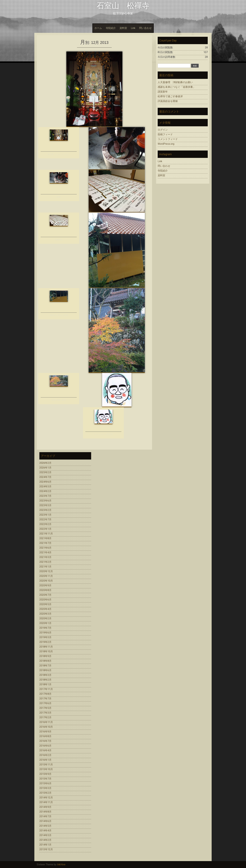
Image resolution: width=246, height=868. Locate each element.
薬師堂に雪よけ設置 (59, 315)
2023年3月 (45, 505)
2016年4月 (45, 750)
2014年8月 (45, 812)
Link (133, 28)
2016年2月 (45, 755)
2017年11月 (46, 689)
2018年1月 (45, 684)
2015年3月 (45, 788)
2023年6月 (45, 501)
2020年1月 (45, 623)
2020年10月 (46, 581)
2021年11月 (46, 534)
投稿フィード (165, 134)
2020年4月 (45, 609)
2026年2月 (45, 463)
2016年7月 (45, 741)
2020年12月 (46, 571)
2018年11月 (46, 647)
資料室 (123, 28)
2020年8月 (45, 590)
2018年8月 (45, 661)
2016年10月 (46, 727)
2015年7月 (45, 779)
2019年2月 (45, 642)
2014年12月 (46, 798)
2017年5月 (45, 708)
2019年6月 (45, 633)
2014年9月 (45, 807)
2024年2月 (45, 491)
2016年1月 (45, 760)
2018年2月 (45, 680)
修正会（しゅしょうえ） (59, 154)
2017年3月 (45, 713)
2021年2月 (45, 562)
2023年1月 (45, 515)
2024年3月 (45, 486)
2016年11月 (46, 722)
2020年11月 (46, 576)
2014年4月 (45, 831)
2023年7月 (45, 496)
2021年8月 (45, 538)
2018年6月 (45, 670)
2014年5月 (45, 826)
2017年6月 (45, 703)
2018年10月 (46, 651)
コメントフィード (168, 139)
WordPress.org (166, 144)
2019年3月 (45, 637)
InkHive (61, 864)
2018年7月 (45, 666)
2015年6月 (45, 783)
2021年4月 (45, 552)
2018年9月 (45, 656)
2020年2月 (45, 618)
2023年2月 (45, 510)
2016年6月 (45, 746)
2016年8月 (45, 736)
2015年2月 (45, 793)
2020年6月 (45, 600)
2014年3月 (45, 835)
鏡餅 (59, 197)
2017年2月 (45, 717)
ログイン (163, 130)
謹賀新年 (163, 92)
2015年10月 (46, 769)
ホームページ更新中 (103, 434)
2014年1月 (45, 845)
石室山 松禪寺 (123, 6)
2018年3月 (45, 675)
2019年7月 (45, 628)
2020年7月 (45, 595)
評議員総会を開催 (168, 101)
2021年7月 (45, 543)
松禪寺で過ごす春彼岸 (170, 96)
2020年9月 (45, 585)
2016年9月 (45, 732)
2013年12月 (46, 849)
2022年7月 (45, 519)
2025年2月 (45, 472)
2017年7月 (45, 699)
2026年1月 (45, 468)
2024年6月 (45, 482)
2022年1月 (45, 529)
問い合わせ (145, 28)
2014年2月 (45, 840)
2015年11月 (46, 765)
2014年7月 (45, 816)
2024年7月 (45, 477)
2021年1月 (45, 567)
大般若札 (59, 240)
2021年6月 (45, 548)
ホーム (98, 28)
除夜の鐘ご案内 (59, 400)
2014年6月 (45, 821)
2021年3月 (45, 557)
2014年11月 (46, 802)
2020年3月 (45, 614)
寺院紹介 (111, 28)
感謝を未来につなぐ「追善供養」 (176, 87)
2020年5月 (45, 604)
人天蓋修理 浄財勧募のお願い (175, 82)
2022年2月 (45, 524)
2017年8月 (45, 694)
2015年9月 (45, 774)
